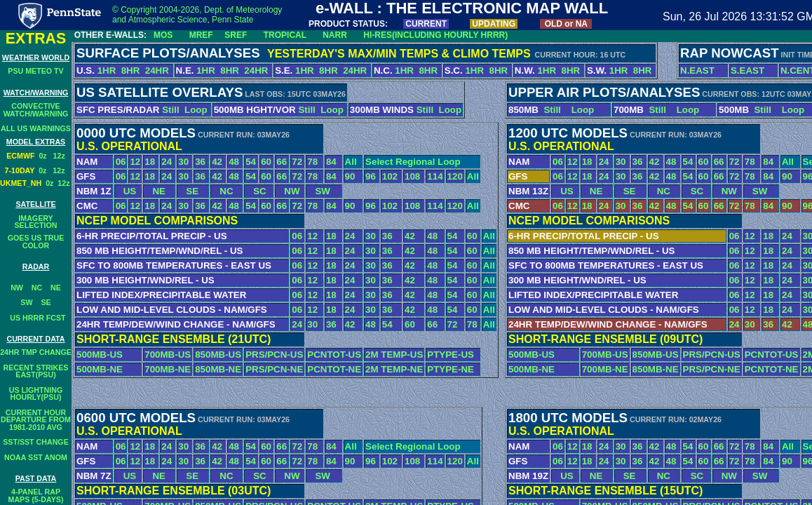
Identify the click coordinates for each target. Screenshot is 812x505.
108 (412, 176)
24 (167, 162)
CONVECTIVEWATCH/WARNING (36, 110)
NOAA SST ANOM (36, 457)
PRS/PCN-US (274, 355)
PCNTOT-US (334, 355)
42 (217, 162)
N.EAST (697, 70)
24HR (158, 70)
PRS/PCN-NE (274, 369)
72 (297, 162)
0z (46, 156)
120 (455, 176)
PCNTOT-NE (334, 369)
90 (350, 176)
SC (256, 191)
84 (331, 162)
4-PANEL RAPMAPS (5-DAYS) (36, 496)
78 (312, 162)
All (351, 162)
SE (46, 302)
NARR (335, 35)
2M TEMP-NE (394, 369)
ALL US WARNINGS (36, 128)
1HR (107, 70)
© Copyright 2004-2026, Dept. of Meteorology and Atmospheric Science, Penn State (197, 15)
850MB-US (218, 355)
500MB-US (100, 355)
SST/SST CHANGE (36, 442)
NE (56, 288)
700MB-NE (168, 369)
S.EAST (747, 70)
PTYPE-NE (451, 369)
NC (37, 288)
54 (251, 162)
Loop (196, 110)
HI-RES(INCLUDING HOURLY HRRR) (435, 35)
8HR (131, 70)
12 (135, 162)
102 (390, 176)
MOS (163, 35)
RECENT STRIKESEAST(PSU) (36, 371)
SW (26, 302)
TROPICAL (285, 35)
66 (282, 162)
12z (59, 156)
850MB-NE (218, 369)
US (126, 191)
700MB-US (168, 355)
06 (121, 162)
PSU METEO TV (35, 71)
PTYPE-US (451, 355)
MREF (201, 35)
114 (435, 176)
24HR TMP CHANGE (36, 352)
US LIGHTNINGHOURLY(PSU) (36, 394)
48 (234, 162)
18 (150, 162)
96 (371, 176)
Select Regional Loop (413, 162)
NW (17, 288)
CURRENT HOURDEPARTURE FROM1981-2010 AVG (36, 420)
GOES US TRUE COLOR (36, 242)
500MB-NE (100, 369)
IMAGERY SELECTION (36, 222)
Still (170, 110)
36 (200, 162)
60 (266, 162)
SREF (236, 35)
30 (183, 162)
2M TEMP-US (394, 355)
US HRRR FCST (35, 318)
